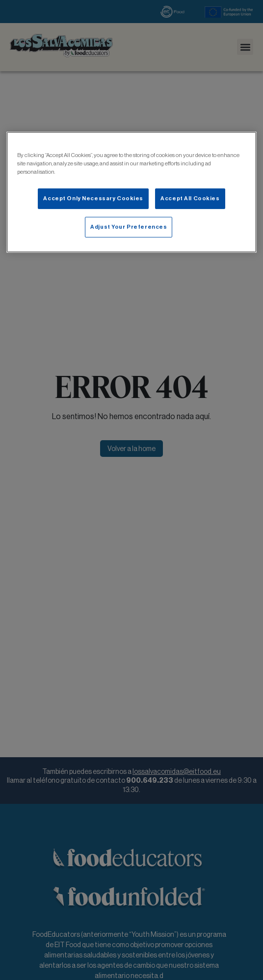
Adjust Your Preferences (129, 227)
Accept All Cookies (190, 198)
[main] (131, 192)
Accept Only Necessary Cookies (93, 198)
